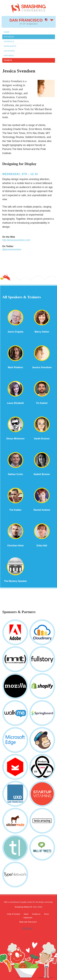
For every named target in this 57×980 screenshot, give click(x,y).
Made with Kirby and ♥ (28, 922)
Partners (9, 56)
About (26, 914)
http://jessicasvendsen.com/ (16, 240)
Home (7, 32)
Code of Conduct (14, 914)
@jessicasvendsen (12, 249)
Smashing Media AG (23, 907)
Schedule (9, 42)
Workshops (10, 46)
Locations (9, 51)
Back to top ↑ (28, 928)
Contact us (36, 914)
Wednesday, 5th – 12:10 (20, 174)
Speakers (9, 37)
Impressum (28, 918)
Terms (46, 914)
